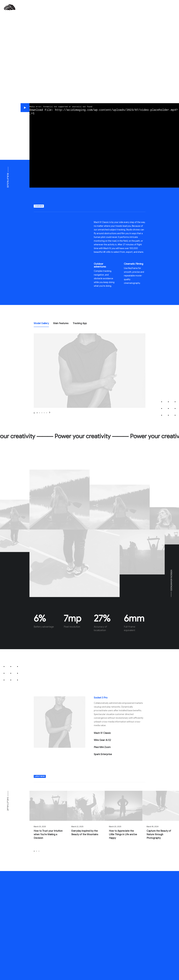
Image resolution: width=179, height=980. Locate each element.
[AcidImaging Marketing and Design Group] (10, 7)
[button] (25, 108)
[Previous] (45, 413)
